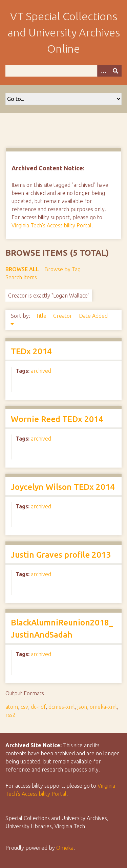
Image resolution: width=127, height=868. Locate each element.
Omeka (65, 848)
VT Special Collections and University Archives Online (64, 32)
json (82, 707)
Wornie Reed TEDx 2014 (57, 419)
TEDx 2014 (31, 351)
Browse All (22, 269)
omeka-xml (103, 707)
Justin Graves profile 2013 (61, 555)
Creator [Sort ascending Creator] (63, 316)
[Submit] (115, 71)
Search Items (21, 277)
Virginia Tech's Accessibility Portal (51, 225)
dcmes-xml (62, 707)
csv (24, 707)
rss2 (10, 715)
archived (41, 371)
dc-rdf (38, 707)
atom (12, 707)
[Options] (103, 71)
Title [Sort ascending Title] (42, 316)
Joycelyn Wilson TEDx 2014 (63, 487)
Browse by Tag (62, 269)
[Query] (63, 71)
